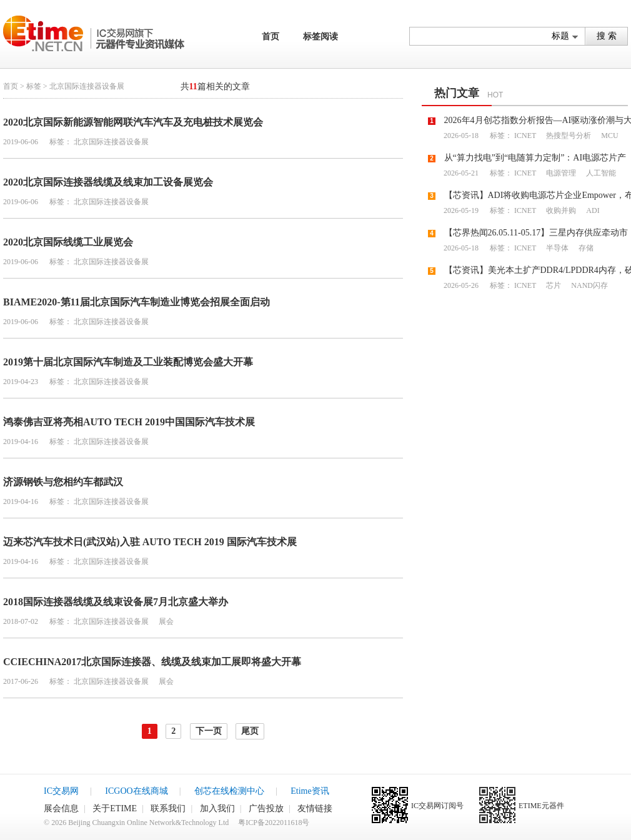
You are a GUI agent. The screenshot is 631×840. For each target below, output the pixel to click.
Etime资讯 (310, 791)
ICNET (525, 136)
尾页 (250, 731)
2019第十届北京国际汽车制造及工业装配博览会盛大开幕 (128, 362)
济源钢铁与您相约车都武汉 (63, 482)
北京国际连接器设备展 (111, 142)
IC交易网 (61, 791)
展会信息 (61, 808)
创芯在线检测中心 (229, 791)
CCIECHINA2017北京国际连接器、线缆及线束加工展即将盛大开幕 (152, 662)
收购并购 (560, 210)
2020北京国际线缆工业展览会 (68, 242)
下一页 (209, 731)
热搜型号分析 (568, 136)
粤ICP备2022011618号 (274, 823)
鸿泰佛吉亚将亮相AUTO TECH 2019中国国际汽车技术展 (129, 422)
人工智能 (600, 173)
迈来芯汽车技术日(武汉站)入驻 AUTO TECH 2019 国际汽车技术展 (150, 542)
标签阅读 (320, 37)
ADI (592, 210)
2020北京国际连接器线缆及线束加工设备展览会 (108, 182)
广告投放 (266, 808)
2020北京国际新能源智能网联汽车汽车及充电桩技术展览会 (133, 122)
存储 (585, 248)
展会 (165, 621)
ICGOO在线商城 (136, 791)
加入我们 (217, 808)
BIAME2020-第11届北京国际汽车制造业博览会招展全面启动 (137, 302)
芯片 (553, 285)
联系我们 (168, 808)
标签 (34, 86)
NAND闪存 (589, 285)
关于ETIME (115, 808)
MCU (609, 136)
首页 (271, 37)
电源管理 (560, 173)
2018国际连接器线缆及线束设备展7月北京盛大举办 (116, 602)
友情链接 (315, 808)
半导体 (556, 248)
